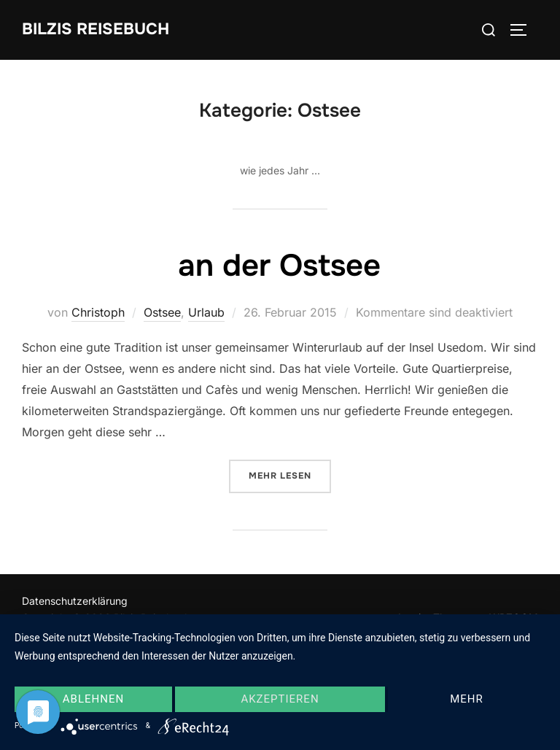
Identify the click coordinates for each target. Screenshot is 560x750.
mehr (467, 699)
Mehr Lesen (290, 475)
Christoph (98, 312)
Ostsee (162, 312)
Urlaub (206, 312)
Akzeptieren (280, 699)
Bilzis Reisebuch (96, 29)
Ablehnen (93, 699)
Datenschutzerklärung (75, 601)
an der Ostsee (279, 266)
